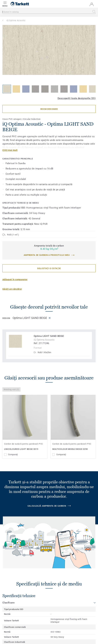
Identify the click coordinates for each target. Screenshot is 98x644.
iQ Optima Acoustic (16, 20)
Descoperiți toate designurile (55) (77, 98)
